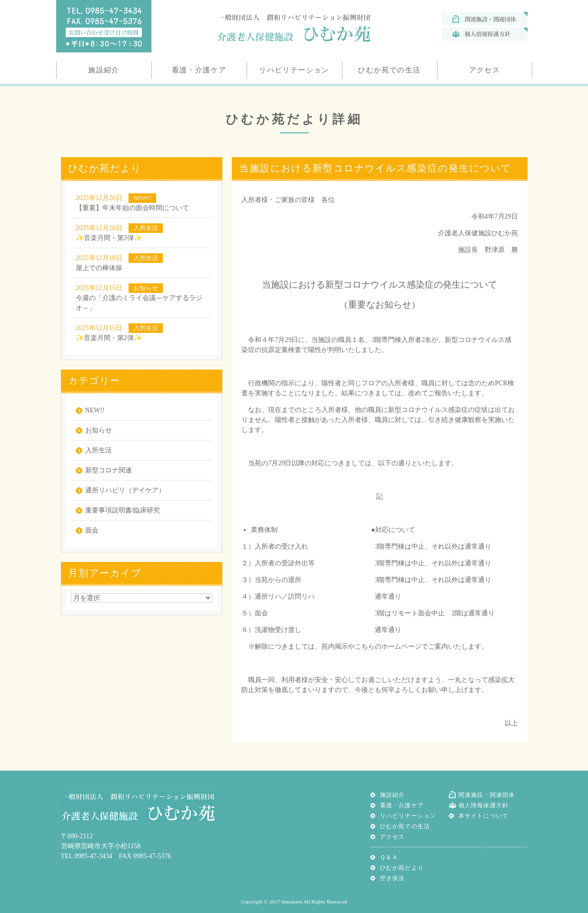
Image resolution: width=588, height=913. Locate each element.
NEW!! (95, 410)
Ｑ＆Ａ (389, 857)
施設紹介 (393, 795)
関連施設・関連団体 (487, 795)
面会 (92, 530)
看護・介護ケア (402, 805)
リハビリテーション (408, 816)
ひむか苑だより (402, 868)
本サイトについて (484, 816)
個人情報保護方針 (484, 805)
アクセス (393, 837)
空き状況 (393, 878)
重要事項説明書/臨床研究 (123, 510)
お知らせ (99, 430)
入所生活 (99, 450)
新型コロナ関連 (109, 470)
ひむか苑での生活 (405, 826)
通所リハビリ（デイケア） (125, 490)
